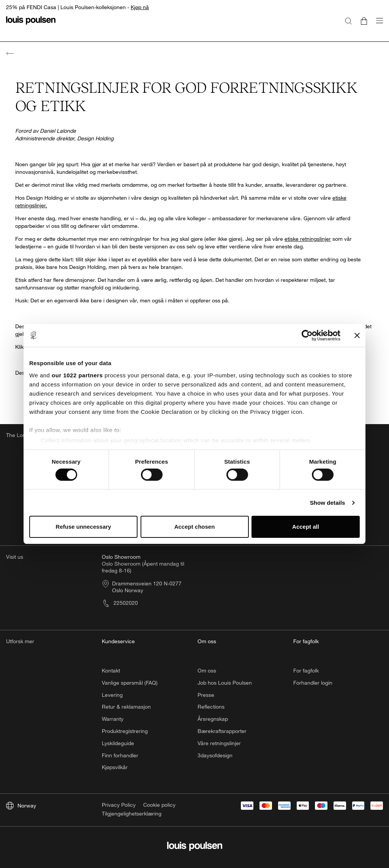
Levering (112, 695)
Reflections (211, 707)
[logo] (31, 25)
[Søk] (348, 21)
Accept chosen (195, 527)
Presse (206, 695)
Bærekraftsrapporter (222, 731)
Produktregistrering (125, 731)
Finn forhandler (120, 755)
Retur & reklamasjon (126, 707)
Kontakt (111, 670)
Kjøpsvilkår (115, 767)
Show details (328, 503)
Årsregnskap (213, 719)
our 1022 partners (77, 375)
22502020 (120, 603)
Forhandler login (313, 683)
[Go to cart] (364, 21)
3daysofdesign (215, 755)
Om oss (207, 670)
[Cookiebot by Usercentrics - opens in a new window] (307, 335)
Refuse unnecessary (84, 527)
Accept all (306, 527)
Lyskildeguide (118, 743)
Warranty (113, 719)
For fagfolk (306, 670)
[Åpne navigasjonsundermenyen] (377, 25)
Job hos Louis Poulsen (225, 683)
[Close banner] (357, 335)
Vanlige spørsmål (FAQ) (130, 683)
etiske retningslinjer (308, 239)
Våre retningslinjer (219, 743)
